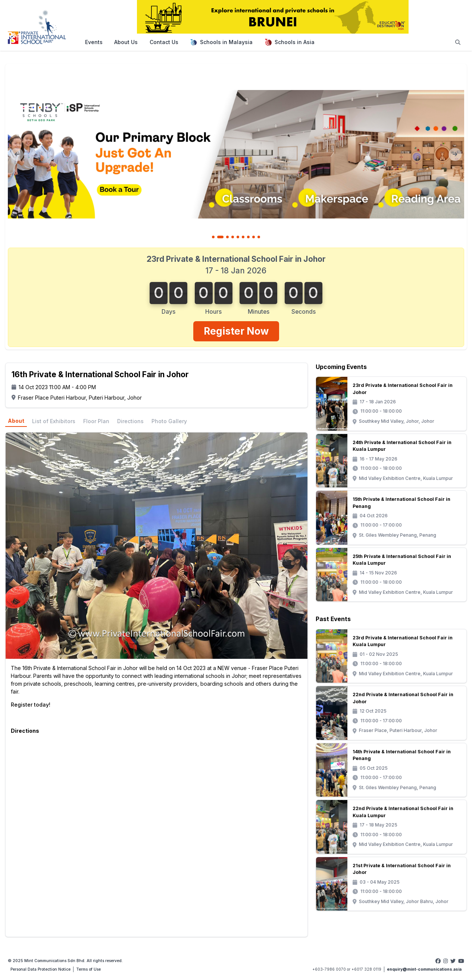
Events (94, 42)
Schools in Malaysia (221, 42)
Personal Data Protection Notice (40, 969)
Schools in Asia (290, 42)
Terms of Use (88, 969)
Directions (130, 421)
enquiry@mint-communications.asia (424, 969)
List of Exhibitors (54, 421)
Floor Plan (96, 421)
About (16, 421)
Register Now (236, 331)
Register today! (31, 705)
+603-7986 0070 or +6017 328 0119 (347, 969)
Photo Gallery (169, 421)
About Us (126, 42)
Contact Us (164, 42)
